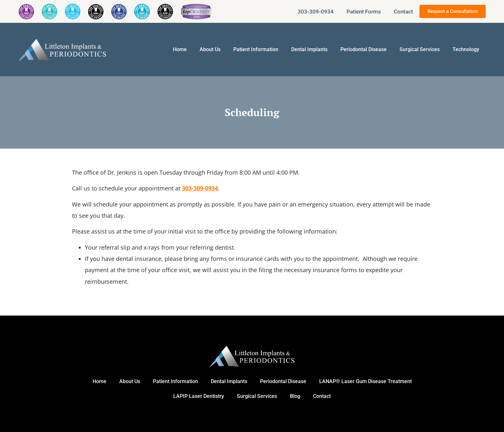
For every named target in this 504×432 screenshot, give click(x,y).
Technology (466, 49)
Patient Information (256, 49)
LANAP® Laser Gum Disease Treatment (365, 381)
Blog (295, 396)
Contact (403, 12)
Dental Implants (309, 49)
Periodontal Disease (364, 49)
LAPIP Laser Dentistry (199, 396)
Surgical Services (420, 49)
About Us (210, 49)
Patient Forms (364, 12)
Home (180, 49)
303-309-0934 (316, 12)
